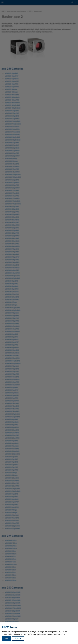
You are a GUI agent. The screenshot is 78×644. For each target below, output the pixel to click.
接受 (6, 639)
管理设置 (18, 639)
